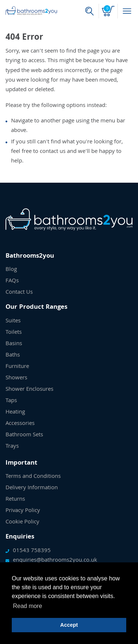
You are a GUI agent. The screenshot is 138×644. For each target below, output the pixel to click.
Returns (15, 500)
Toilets (14, 333)
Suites (13, 321)
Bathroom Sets (24, 435)
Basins (14, 344)
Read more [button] (27, 606)
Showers (16, 378)
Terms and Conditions (33, 477)
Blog (11, 270)
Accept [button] (69, 625)
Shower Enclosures (29, 390)
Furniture (17, 367)
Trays (12, 447)
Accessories (20, 424)
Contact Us (19, 293)
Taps (11, 401)
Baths (13, 355)
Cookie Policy (22, 522)
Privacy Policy (23, 511)
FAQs (12, 281)
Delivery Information (32, 488)
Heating (15, 412)
